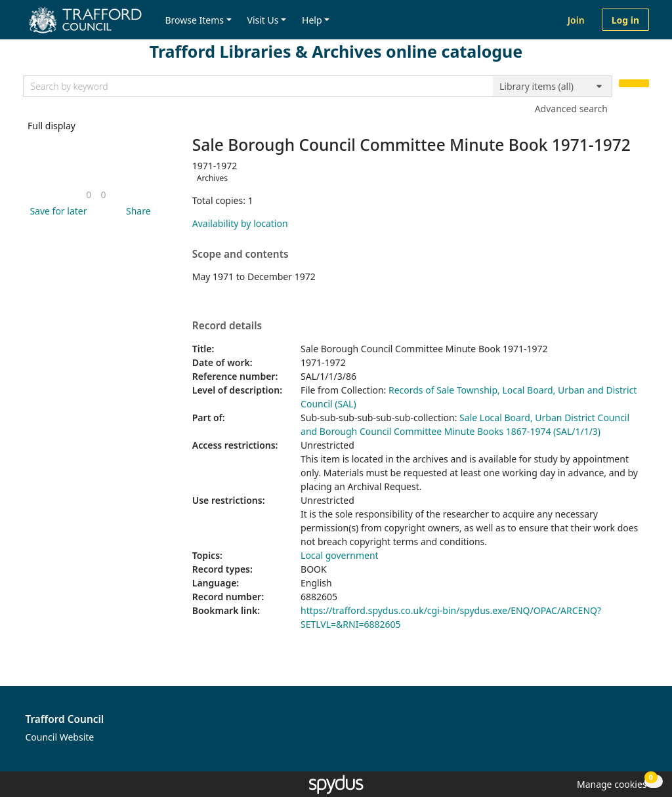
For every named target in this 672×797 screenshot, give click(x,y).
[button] (56, 211)
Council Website (60, 737)
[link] (89, 194)
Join (576, 20)
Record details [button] (227, 326)
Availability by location (240, 223)
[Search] (634, 84)
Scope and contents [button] (241, 255)
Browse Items (194, 20)
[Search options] (553, 87)
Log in (625, 20)
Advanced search (571, 109)
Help (312, 20)
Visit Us (263, 20)
